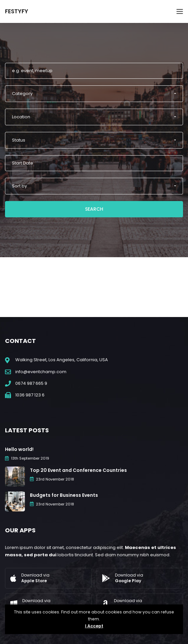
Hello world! (19, 449)
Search (94, 209)
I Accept (94, 626)
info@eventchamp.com (41, 372)
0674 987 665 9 (31, 383)
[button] (94, 94)
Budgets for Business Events (64, 495)
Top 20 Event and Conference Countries (78, 470)
